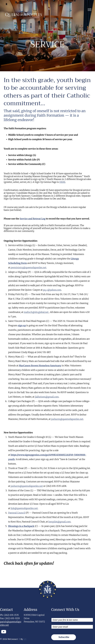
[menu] (90, 10)
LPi (25, 639)
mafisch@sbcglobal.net (36, 312)
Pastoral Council (17, 513)
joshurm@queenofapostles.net (67, 419)
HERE (62, 182)
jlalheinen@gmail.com (47, 397)
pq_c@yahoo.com (52, 290)
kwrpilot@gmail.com (60, 522)
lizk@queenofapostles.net (24, 508)
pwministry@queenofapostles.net (28, 268)
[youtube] (4, 632)
